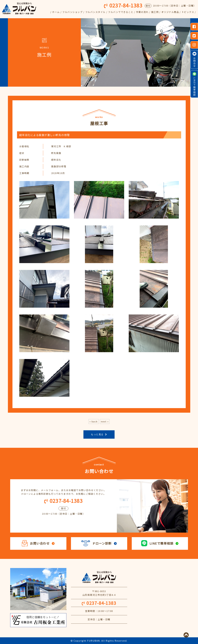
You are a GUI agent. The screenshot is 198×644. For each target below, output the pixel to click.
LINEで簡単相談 (195, 87)
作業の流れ (142, 12)
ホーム (56, 12)
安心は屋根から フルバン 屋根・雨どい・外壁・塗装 (99, 577)
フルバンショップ (72, 12)
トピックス (188, 12)
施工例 (155, 12)
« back (94, 421)
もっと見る (97, 434)
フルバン (19, 8)
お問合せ (195, 62)
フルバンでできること (121, 12)
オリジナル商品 (170, 12)
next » (105, 421)
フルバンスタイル (95, 12)
